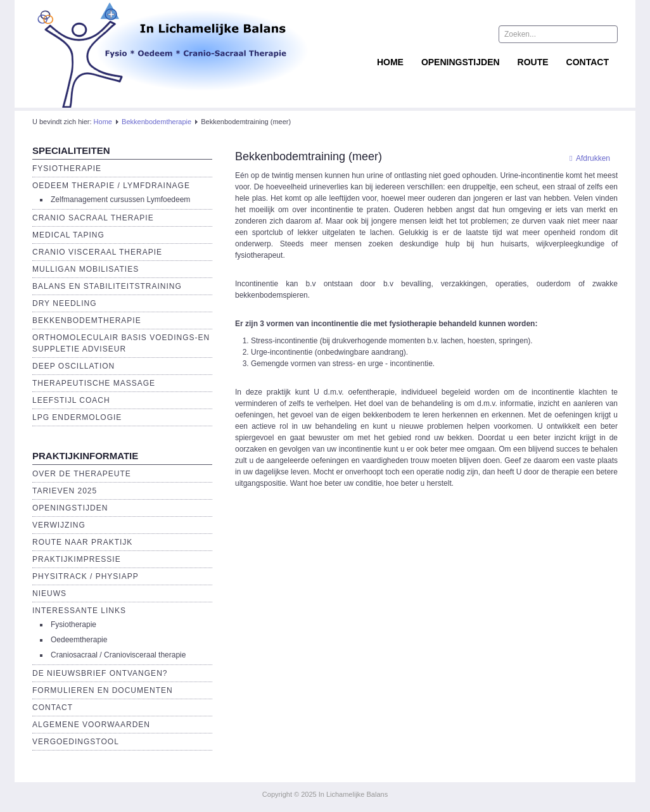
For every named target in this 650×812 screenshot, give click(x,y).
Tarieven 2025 (65, 491)
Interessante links (79, 611)
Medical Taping (68, 235)
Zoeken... (499, 26)
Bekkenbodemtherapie (156, 122)
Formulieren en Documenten (103, 690)
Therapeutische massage (94, 383)
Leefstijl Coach (71, 400)
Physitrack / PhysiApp (86, 576)
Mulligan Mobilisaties (86, 269)
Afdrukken (587, 158)
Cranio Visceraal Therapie (97, 252)
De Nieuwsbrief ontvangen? (100, 673)
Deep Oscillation (73, 366)
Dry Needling (65, 303)
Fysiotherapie (67, 168)
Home (390, 62)
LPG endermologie (77, 417)
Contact (588, 62)
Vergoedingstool (76, 742)
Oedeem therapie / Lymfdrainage (111, 186)
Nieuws (49, 593)
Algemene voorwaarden (91, 725)
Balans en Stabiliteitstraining (107, 286)
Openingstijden (461, 62)
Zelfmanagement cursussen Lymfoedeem (120, 200)
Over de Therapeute (82, 474)
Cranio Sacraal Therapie (93, 218)
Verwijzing (59, 525)
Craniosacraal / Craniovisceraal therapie (118, 655)
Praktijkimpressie (77, 559)
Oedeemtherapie (79, 640)
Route (533, 62)
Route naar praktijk (82, 542)
